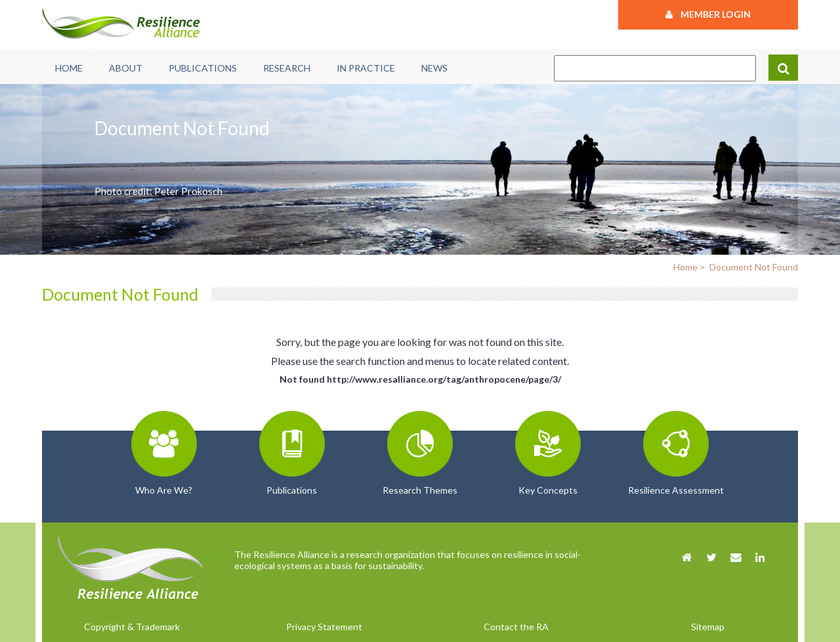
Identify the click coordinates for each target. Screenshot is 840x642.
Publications (203, 68)
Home (69, 68)
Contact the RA (516, 627)
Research (287, 68)
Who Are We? (164, 490)
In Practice (366, 68)
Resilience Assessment (676, 490)
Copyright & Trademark (132, 627)
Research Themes (420, 490)
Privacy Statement (324, 627)
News (434, 68)
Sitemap (708, 627)
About (126, 68)
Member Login (708, 14)
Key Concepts (548, 490)
